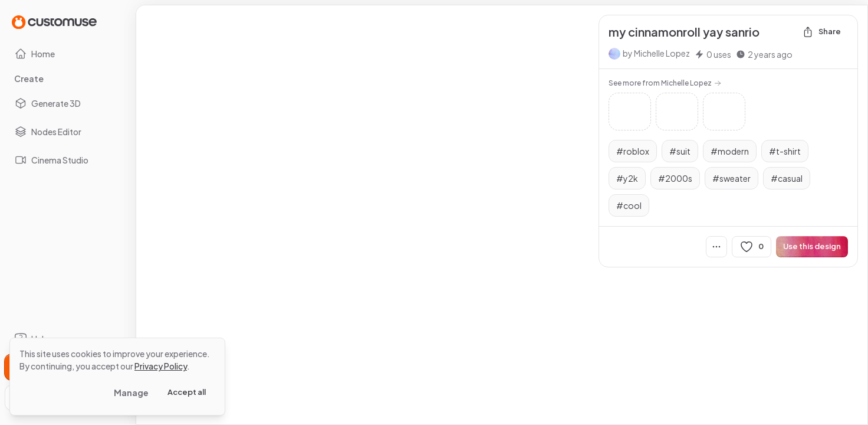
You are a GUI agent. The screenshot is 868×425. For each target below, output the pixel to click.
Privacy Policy (161, 366)
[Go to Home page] (54, 22)
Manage (131, 393)
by (656, 53)
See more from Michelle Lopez (665, 83)
